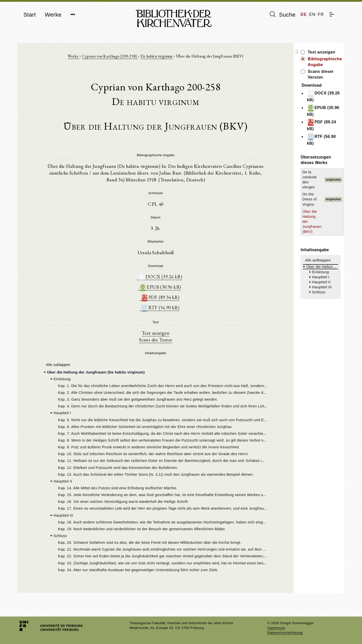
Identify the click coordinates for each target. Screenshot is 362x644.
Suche (283, 15)
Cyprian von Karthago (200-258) (94, 58)
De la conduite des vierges (294, 133)
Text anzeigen (140, 337)
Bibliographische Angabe (302, 59)
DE (304, 14)
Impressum (276, 628)
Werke (53, 15)
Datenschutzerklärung (285, 633)
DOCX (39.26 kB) (145, 280)
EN (312, 14)
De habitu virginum (141, 58)
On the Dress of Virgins (292, 140)
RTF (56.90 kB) (145, 312)
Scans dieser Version (298, 66)
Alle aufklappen (287, 181)
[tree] (140, 478)
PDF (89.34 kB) (145, 301)
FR (321, 14)
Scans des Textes (140, 344)
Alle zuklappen (57, 369)
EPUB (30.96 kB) (145, 291)
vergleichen (330, 133)
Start (30, 15)
